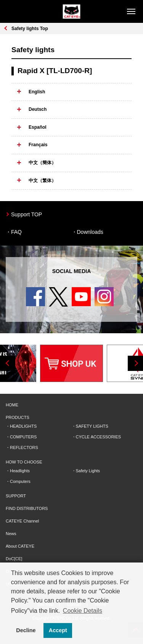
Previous (8, 363)
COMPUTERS (23, 437)
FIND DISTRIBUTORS (27, 508)
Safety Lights (88, 471)
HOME (12, 405)
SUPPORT (16, 496)
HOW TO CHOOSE (24, 462)
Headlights (20, 471)
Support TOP (27, 214)
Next (135, 363)
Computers (20, 481)
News (11, 534)
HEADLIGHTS (23, 426)
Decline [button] (26, 630)
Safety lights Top (30, 29)
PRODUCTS (18, 417)
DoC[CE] (14, 559)
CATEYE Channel (22, 521)
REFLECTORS (24, 447)
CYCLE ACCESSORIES (99, 437)
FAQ (16, 232)
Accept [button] (58, 630)
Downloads (90, 232)
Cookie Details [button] (83, 611)
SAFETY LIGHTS (92, 426)
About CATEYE (20, 546)
